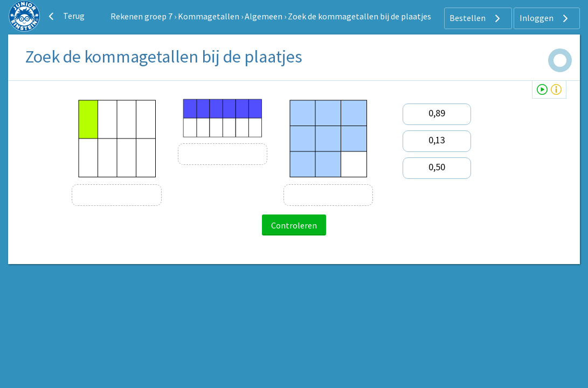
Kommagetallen (209, 16)
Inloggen (545, 18)
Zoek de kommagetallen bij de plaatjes (359, 16)
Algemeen (264, 16)
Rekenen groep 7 (141, 16)
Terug (65, 16)
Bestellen (476, 18)
